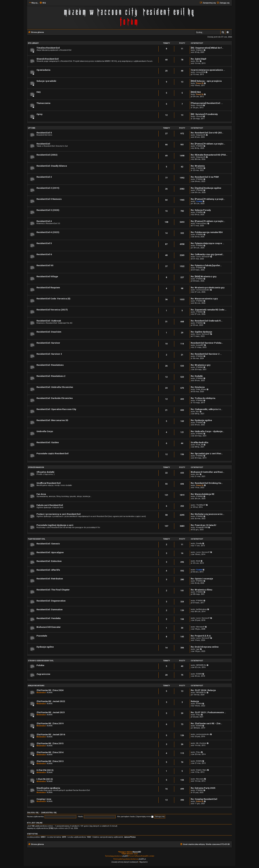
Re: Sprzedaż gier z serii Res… (207, 453)
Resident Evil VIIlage (47, 276)
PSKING (200, 146)
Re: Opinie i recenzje (202, 579)
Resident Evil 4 (44, 221)
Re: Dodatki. (197, 376)
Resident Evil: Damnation (50, 610)
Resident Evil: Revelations (50, 365)
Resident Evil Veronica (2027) (52, 310)
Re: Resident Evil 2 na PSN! (205, 177)
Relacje (195, 701)
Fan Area (41, 494)
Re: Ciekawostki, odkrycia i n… (207, 409)
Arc (198, 61)
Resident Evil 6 (44, 254)
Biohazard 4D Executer (49, 627)
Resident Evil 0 (44, 133)
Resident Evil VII (45, 265)
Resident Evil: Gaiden (48, 442)
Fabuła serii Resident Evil (50, 505)
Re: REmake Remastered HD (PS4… (209, 155)
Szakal (199, 201)
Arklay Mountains (36, 686)
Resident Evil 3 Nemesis (49, 199)
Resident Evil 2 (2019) (48, 188)
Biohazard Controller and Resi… (208, 472)
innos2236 (201, 72)
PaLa (198, 715)
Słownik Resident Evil (48, 59)
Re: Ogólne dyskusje (201, 332)
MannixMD (137, 852)
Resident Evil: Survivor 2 (49, 354)
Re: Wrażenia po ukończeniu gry (208, 288)
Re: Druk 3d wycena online (205, 647)
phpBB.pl (142, 859)
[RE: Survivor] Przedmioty (204, 114)
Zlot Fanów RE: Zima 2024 (50, 690)
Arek (198, 561)
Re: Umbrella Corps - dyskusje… (207, 431)
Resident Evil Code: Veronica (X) (53, 299)
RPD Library (33, 43)
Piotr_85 (200, 445)
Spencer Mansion (36, 467)
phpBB (125, 856)
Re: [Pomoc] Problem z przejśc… (208, 144)
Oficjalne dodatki (45, 472)
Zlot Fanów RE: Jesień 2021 (51, 712)
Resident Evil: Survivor (48, 343)
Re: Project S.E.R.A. (201, 636)
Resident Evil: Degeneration (51, 601)
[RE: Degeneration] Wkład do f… (207, 48)
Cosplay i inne (44, 799)
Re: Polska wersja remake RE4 (207, 232)
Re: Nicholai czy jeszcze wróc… (208, 514)
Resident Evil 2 (44, 177)
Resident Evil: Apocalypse (50, 552)
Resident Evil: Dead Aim (49, 332)
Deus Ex (200, 83)
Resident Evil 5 (44, 243)
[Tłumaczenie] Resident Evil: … (207, 103)
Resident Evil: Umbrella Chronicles (55, 387)
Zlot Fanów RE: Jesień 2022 (51, 701)
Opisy (39, 114)
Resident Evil (43, 144)
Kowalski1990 (202, 527)
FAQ (39, 92)
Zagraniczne (43, 674)
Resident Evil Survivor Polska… (207, 343)
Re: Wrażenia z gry (201, 365)
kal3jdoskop (202, 609)
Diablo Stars (201, 770)
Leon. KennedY (203, 257)
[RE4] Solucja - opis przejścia (206, 81)
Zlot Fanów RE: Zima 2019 (50, 723)
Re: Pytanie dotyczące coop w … (207, 243)
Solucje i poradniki (46, 81)
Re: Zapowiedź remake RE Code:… (209, 310)
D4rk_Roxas (201, 389)
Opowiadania (43, 70)
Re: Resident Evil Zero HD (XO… (207, 133)
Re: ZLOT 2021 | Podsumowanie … (208, 712)
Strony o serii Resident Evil (41, 661)
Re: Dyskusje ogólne (201, 420)
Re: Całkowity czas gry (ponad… (207, 254)
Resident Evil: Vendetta (49, 618)
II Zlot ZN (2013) (45, 770)
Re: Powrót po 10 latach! (203, 525)
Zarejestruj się (49, 813)
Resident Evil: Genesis (48, 544)
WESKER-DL (201, 665)
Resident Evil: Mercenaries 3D (52, 420)
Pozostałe (42, 636)
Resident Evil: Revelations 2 (51, 376)
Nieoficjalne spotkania (48, 788)
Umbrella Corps (45, 431)
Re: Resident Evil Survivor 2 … (206, 354)
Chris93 (199, 105)
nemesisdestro (203, 290)
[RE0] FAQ (196, 92)
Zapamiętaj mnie (145, 817)
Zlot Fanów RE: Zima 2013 (50, 761)
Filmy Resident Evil (37, 539)
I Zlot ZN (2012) (45, 779)
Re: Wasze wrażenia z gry (204, 299)
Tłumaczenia (43, 103)
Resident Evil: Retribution (50, 579)
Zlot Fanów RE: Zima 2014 (50, 752)
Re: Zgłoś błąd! (199, 59)
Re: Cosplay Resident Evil (204, 799)
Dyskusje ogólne (45, 647)
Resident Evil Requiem (48, 288)
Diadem (200, 50)
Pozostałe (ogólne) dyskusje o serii (55, 525)
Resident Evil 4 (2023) (48, 232)
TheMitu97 (201, 505)
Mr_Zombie (201, 743)
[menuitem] (43, 3)
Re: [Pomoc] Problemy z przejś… (208, 199)
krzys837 (200, 345)
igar (198, 649)
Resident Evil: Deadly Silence (52, 166)
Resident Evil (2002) (47, 155)
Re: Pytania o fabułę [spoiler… (206, 265)
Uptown (32, 128)
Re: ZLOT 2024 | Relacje (203, 690)
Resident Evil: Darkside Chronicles (55, 398)
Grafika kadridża (200, 442)
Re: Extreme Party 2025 (203, 788)
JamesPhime (130, 837)
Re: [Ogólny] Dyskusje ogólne (206, 188)
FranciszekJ (202, 223)
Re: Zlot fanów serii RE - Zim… (206, 723)
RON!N (199, 674)
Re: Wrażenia (198, 166)
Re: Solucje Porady (201, 210)
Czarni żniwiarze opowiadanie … (208, 70)
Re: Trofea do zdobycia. (203, 398)
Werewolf (200, 627)
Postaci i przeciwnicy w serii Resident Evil (59, 514)
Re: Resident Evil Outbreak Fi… (207, 321)
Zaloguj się (33, 813)
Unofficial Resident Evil (49, 483)
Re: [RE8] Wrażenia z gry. (204, 276)
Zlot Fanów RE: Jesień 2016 (51, 735)
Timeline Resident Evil (48, 48)
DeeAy (199, 543)
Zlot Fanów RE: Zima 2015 (50, 743)
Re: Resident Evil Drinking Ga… (207, 483)
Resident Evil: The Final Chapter (53, 590)
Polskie (40, 665)
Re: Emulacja (198, 387)
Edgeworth (201, 135)
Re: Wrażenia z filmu (202, 590)
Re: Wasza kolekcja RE (203, 494)
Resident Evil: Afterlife (48, 570)
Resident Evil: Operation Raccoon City (56, 409)
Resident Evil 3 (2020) (48, 210)
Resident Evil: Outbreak (49, 321)
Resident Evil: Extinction (49, 561)
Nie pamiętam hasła (126, 817)
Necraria (200, 779)
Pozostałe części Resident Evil (53, 453)
